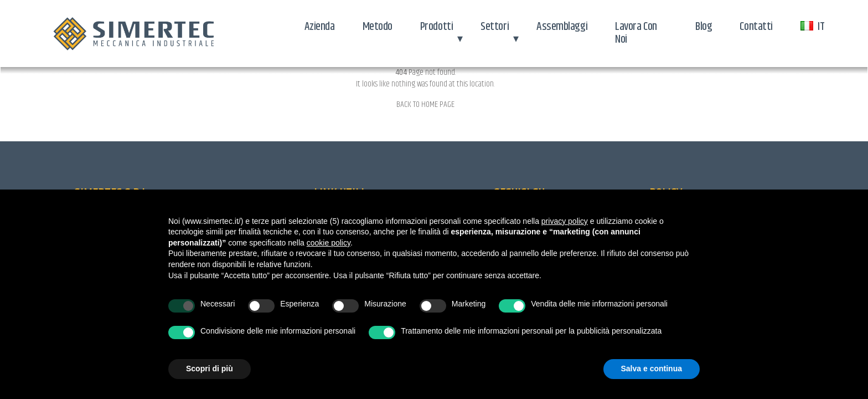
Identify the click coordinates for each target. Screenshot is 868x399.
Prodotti (436, 27)
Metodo (378, 27)
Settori (495, 27)
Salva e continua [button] (652, 369)
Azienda (320, 27)
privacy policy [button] (565, 221)
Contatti (756, 27)
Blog (704, 27)
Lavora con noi (636, 33)
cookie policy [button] (329, 243)
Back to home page (425, 104)
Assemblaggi (562, 27)
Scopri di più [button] (210, 369)
